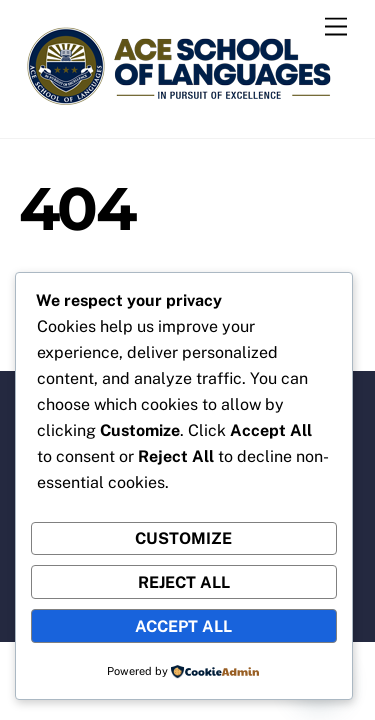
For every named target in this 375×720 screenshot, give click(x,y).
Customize (183, 538)
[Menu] (336, 27)
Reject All (184, 582)
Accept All (183, 626)
